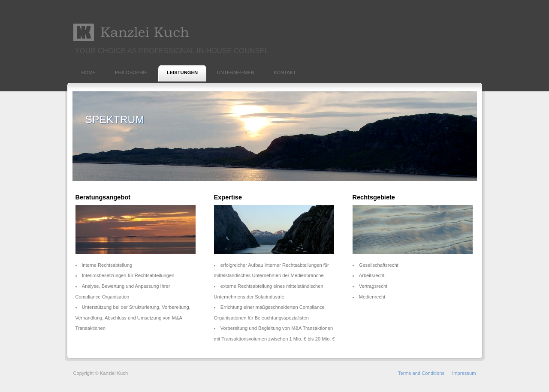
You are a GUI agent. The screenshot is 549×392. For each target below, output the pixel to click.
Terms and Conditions (421, 373)
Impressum (464, 373)
